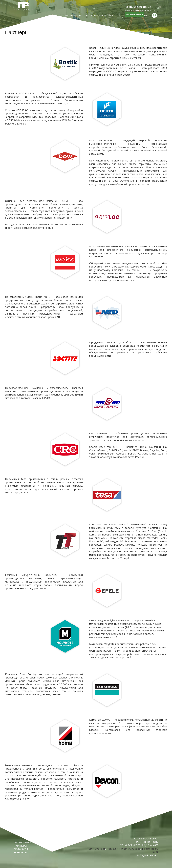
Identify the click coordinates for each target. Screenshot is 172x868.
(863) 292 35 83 (97, 849)
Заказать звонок (134, 14)
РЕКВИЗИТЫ (21, 849)
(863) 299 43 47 (115, 849)
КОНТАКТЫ (20, 853)
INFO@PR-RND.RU (148, 855)
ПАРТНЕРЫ (20, 846)
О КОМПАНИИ (22, 842)
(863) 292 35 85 (132, 849)
